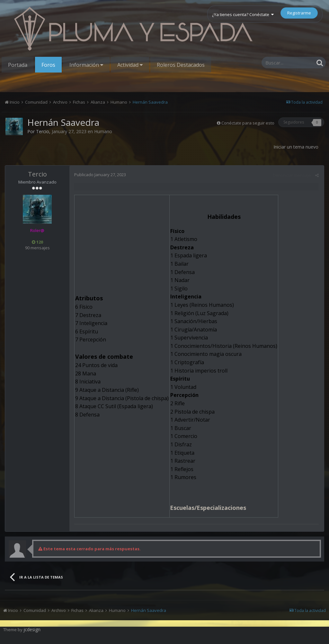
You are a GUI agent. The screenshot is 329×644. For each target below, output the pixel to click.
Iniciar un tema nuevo (296, 147)
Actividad (130, 65)
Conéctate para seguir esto (248, 123)
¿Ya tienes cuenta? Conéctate (243, 14)
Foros (48, 65)
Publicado (100, 175)
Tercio (43, 131)
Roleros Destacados (181, 65)
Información (86, 65)
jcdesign (32, 629)
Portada (18, 65)
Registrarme (299, 13)
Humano (103, 131)
